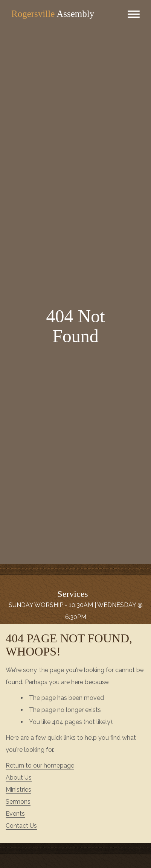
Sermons (18, 802)
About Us (19, 778)
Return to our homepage (40, 766)
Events (15, 814)
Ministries (18, 790)
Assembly (53, 14)
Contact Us (21, 826)
